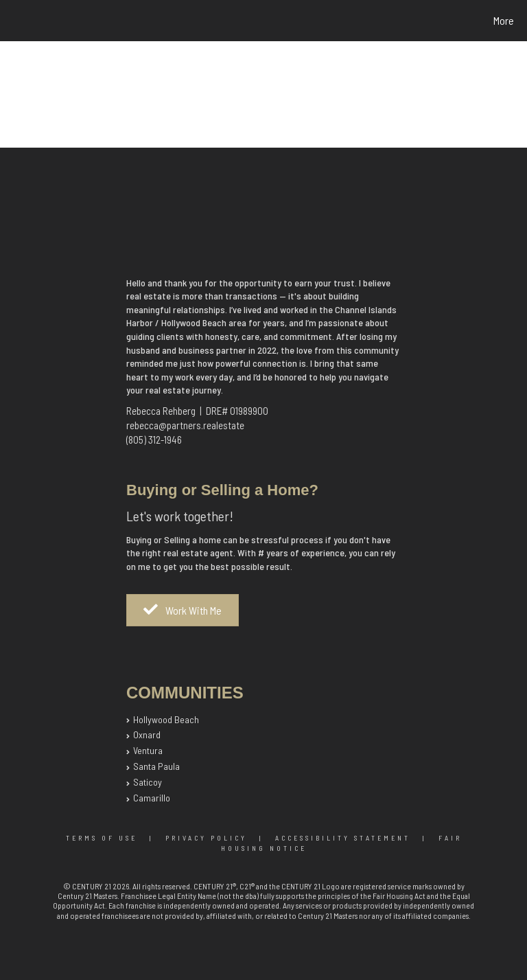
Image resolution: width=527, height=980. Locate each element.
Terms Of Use (102, 838)
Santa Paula (156, 766)
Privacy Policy (206, 838)
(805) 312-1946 (154, 440)
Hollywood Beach (166, 719)
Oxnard (147, 734)
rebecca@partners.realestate (185, 425)
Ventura (148, 750)
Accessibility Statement (343, 838)
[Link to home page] (13, 21)
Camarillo (152, 798)
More (504, 20)
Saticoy (148, 782)
